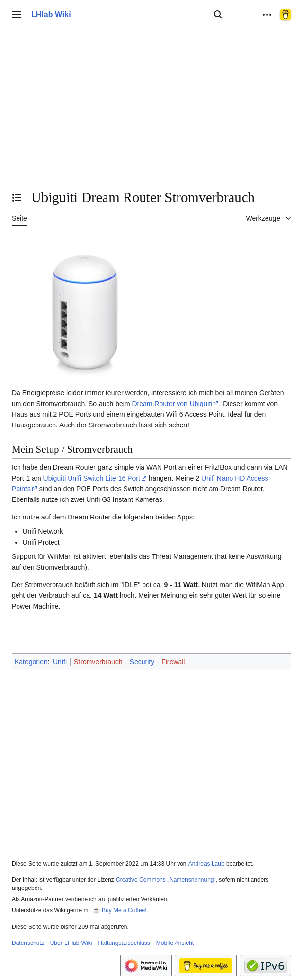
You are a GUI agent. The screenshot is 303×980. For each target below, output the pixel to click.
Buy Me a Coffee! (124, 910)
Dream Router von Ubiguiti (172, 404)
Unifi (60, 662)
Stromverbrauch (98, 662)
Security (142, 662)
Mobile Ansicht (175, 943)
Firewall (173, 662)
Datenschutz (28, 943)
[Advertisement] (151, 114)
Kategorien (31, 662)
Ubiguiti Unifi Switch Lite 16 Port (92, 478)
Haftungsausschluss (124, 943)
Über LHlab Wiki (71, 943)
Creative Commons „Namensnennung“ (166, 880)
